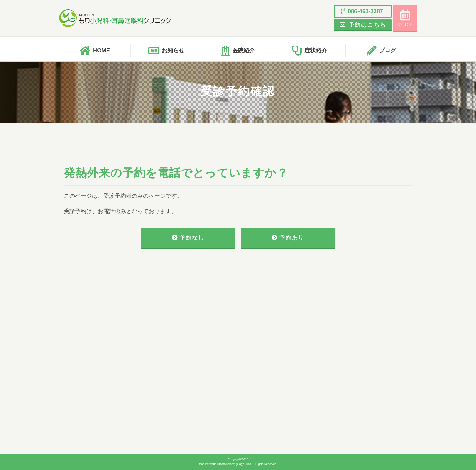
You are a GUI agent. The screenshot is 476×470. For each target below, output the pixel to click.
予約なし (188, 238)
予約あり (288, 238)
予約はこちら (361, 25)
